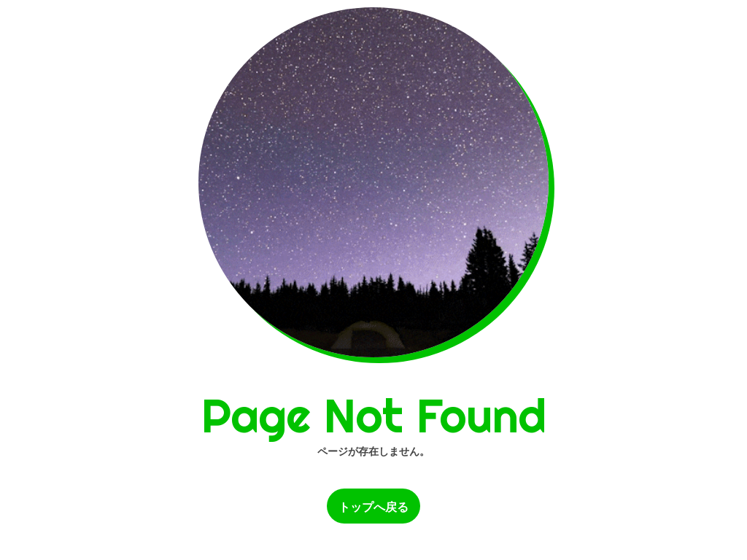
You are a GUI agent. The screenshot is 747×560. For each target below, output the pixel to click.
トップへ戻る (373, 507)
